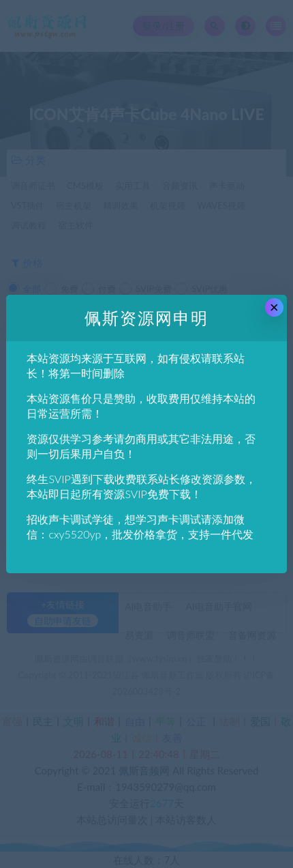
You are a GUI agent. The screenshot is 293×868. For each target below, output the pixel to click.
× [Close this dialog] (274, 307)
